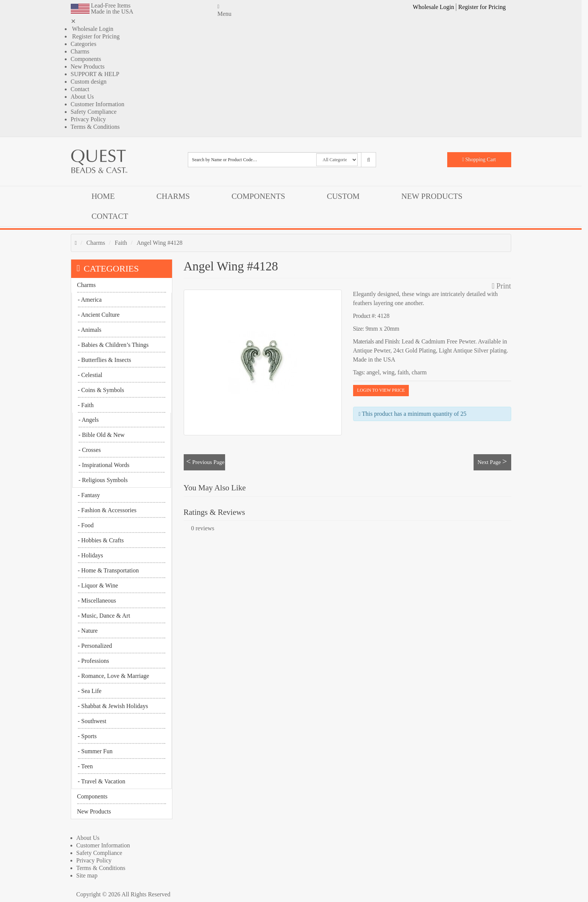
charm (419, 372)
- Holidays (91, 555)
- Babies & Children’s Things (113, 345)
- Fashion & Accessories (107, 510)
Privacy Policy (88, 119)
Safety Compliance (94, 112)
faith (403, 372)
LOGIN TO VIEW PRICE (381, 390)
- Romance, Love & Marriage (114, 676)
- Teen (85, 766)
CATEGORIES (108, 269)
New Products (88, 66)
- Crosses (90, 450)
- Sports (87, 736)
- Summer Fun (95, 751)
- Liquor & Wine (98, 585)
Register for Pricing (482, 7)
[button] (510, 7)
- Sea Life (90, 691)
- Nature (88, 631)
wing (388, 372)
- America (90, 300)
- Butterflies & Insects (105, 360)
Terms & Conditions (95, 127)
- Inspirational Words (104, 465)
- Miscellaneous (97, 601)
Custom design (89, 82)
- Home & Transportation (108, 570)
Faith (121, 243)
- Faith (86, 405)
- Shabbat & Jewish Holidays (113, 706)
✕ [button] (73, 21)
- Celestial (90, 375)
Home (103, 196)
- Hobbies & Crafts (101, 540)
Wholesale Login (434, 7)
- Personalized (95, 646)
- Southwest (92, 721)
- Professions (94, 661)
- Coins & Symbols (101, 390)
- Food (86, 525)
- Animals (90, 330)
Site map (87, 875)
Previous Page (206, 461)
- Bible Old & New (102, 435)
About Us (82, 97)
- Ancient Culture (99, 315)
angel (373, 372)
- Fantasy (89, 495)
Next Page (492, 461)
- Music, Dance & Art (104, 616)
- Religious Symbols (103, 480)
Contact (80, 89)
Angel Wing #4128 (160, 243)
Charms (80, 51)
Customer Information (98, 104)
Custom (343, 196)
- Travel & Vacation (102, 781)
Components (86, 59)
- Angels (89, 420)
